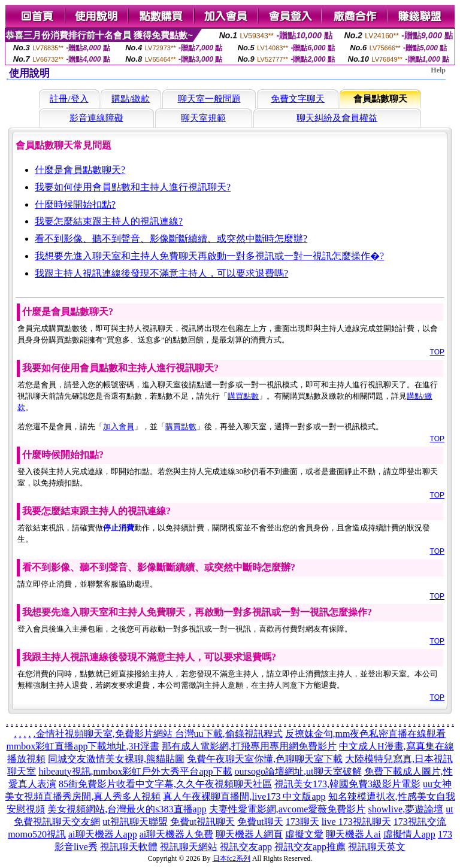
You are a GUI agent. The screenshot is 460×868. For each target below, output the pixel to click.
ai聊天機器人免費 (177, 834)
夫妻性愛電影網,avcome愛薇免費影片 (287, 809)
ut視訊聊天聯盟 (135, 822)
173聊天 (302, 822)
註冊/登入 (69, 99)
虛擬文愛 (304, 834)
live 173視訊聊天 (356, 822)
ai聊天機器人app (103, 834)
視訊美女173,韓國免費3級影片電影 (347, 784)
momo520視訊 (37, 834)
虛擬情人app (409, 834)
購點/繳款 (131, 99)
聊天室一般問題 (209, 99)
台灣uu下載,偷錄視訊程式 (229, 734)
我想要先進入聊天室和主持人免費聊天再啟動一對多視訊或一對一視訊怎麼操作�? (209, 256)
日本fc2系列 (231, 858)
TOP (437, 352)
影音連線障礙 (96, 118)
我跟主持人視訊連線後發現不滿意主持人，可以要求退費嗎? (161, 273)
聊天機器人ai (353, 834)
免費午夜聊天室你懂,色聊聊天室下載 (265, 759)
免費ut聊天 (260, 822)
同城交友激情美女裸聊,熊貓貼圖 (116, 759)
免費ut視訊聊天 (202, 822)
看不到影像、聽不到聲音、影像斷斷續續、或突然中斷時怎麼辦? (171, 239)
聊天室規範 (203, 118)
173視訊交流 (420, 822)
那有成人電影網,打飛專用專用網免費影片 (249, 746)
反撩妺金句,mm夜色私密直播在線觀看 (366, 734)
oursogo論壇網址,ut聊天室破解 (298, 771)
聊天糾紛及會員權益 (337, 118)
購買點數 (243, 396)
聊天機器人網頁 (249, 834)
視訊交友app (246, 847)
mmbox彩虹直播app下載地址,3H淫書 (83, 746)
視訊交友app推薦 (310, 847)
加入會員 (119, 427)
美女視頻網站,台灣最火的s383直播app (127, 809)
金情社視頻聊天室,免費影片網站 (105, 734)
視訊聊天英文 (377, 847)
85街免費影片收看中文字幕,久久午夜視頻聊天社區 (165, 784)
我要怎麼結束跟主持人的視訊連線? (109, 221)
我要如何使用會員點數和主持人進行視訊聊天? (133, 187)
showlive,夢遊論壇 (405, 809)
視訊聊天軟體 (129, 847)
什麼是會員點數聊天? (80, 170)
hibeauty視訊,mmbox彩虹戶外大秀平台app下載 (135, 771)
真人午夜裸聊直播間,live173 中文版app (244, 796)
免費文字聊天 (298, 99)
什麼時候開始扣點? (75, 204)
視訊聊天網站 (189, 847)
